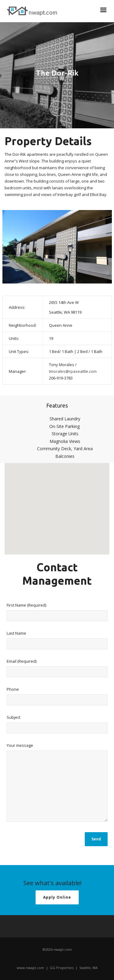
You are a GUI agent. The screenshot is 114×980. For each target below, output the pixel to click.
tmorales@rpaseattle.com (73, 371)
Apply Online (57, 897)
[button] (57, 503)
